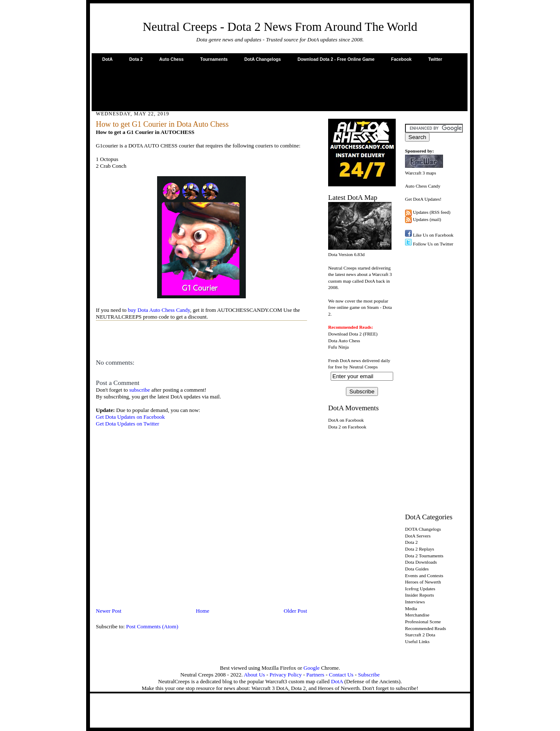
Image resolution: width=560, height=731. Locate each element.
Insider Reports (420, 595)
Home (203, 611)
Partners (315, 675)
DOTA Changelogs (423, 529)
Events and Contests (424, 576)
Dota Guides (417, 569)
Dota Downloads (421, 562)
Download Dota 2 (345, 334)
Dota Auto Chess (344, 341)
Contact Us (341, 675)
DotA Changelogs (262, 59)
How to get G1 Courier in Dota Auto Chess (162, 124)
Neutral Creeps (363, 367)
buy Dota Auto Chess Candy (159, 310)
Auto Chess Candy (423, 186)
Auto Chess (171, 59)
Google (312, 668)
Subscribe (369, 675)
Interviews (415, 602)
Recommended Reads (425, 628)
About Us (254, 675)
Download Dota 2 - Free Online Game (336, 59)
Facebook (401, 59)
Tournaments (214, 59)
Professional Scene (423, 622)
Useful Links (417, 641)
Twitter (435, 59)
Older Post (295, 611)
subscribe (140, 390)
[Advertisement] (280, 86)
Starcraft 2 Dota (420, 635)
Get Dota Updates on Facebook (130, 417)
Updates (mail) (427, 219)
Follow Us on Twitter (433, 244)
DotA (107, 59)
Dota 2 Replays (420, 549)
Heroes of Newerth (423, 582)
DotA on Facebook (346, 420)
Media (411, 608)
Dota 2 (136, 59)
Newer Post (109, 611)
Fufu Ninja (338, 347)
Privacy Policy (285, 675)
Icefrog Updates (420, 589)
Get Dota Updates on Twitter (128, 424)
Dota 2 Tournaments (424, 556)
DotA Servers (418, 536)
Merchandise (417, 615)
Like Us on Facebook (433, 235)
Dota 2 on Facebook (347, 427)
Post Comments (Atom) (152, 626)
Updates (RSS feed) (432, 212)
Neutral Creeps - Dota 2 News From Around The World (280, 27)
